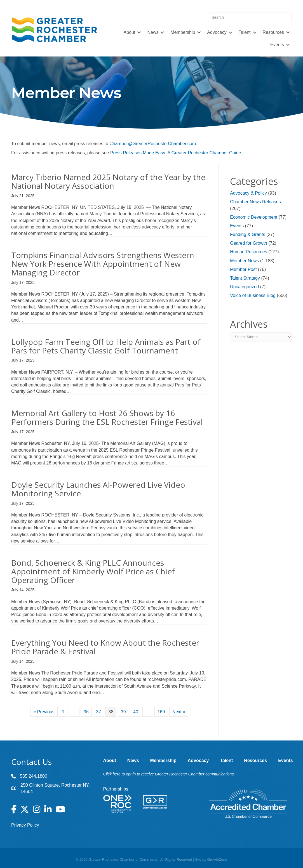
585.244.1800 (34, 776)
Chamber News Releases (255, 202)
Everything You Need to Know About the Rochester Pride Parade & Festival (105, 647)
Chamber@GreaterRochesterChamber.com (153, 144)
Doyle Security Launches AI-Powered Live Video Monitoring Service (98, 489)
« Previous (44, 712)
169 (161, 712)
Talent (245, 32)
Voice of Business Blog (253, 295)
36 (86, 712)
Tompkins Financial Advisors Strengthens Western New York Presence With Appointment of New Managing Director (103, 264)
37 (98, 712)
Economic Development (254, 217)
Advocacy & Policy (248, 193)
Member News (244, 261)
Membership (183, 32)
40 (136, 712)
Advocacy (217, 32)
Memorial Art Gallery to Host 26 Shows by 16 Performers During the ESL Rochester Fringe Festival (107, 417)
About (130, 32)
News (153, 32)
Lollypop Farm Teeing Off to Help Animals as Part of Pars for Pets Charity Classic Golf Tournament (106, 346)
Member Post (243, 269)
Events (277, 45)
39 (123, 712)
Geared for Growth (249, 243)
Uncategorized (244, 287)
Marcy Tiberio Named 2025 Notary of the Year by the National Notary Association (108, 181)
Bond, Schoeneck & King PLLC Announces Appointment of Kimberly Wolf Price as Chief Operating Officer (93, 571)
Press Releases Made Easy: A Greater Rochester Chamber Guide (176, 153)
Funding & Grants (247, 234)
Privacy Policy (25, 825)
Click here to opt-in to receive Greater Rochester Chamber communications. (169, 774)
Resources (273, 32)
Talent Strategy (245, 278)
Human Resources (249, 252)
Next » (179, 712)
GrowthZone (217, 859)
